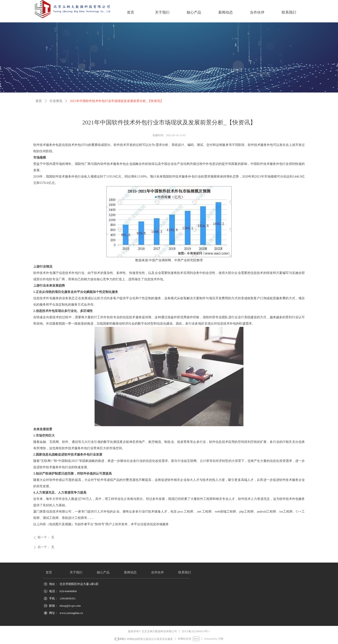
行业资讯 (56, 101)
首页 (39, 101)
